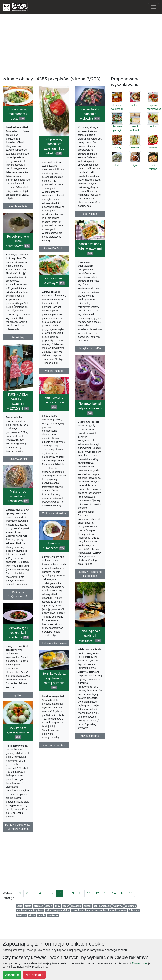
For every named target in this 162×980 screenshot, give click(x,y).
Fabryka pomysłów (90, 350)
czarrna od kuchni (54, 757)
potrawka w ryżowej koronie (35, 743)
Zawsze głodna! (72, 745)
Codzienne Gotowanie (54, 652)
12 (97, 893)
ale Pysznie (90, 214)
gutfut (35, 705)
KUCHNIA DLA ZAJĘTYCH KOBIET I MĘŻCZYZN (35, 407)
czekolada (77, 911)
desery (49, 906)
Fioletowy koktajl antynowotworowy (73, 411)
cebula (42, 915)
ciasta (28, 906)
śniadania (134, 911)
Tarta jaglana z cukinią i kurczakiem (72, 645)
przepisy (38, 906)
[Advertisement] (81, 44)
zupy (58, 906)
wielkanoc (130, 906)
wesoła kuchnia (18, 206)
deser (66, 906)
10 (80, 893)
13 (105, 893)
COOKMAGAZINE (35, 464)
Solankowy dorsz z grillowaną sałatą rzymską (54, 692)
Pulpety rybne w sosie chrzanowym (18, 244)
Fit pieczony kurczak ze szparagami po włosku (54, 146)
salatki (87, 906)
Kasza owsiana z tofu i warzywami (90, 250)
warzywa (118, 906)
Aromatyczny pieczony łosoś (54, 405)
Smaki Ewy (18, 340)
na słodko (101, 911)
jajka (48, 911)
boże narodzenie (102, 906)
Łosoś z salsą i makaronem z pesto (18, 114)
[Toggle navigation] (153, 7)
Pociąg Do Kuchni (54, 248)
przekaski (22, 911)
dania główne (36, 911)
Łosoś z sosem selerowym (54, 282)
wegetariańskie (61, 911)
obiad (19, 906)
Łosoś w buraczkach (54, 554)
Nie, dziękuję (34, 975)
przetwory (53, 915)
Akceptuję (12, 975)
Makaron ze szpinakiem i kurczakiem (36, 503)
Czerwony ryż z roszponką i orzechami (35, 642)
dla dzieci (21, 915)
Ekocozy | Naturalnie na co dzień (72, 577)
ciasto (32, 915)
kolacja (89, 911)
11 (89, 893)
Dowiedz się (139, 963)
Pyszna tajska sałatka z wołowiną (90, 114)
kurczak (112, 911)
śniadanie (76, 906)
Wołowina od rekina (54, 517)
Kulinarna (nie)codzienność (35, 601)
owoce (122, 911)
